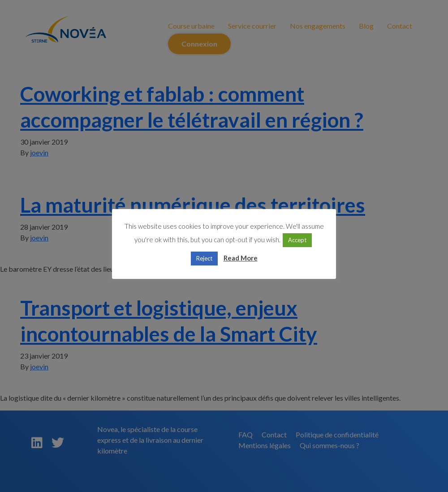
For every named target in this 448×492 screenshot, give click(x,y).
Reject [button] (204, 258)
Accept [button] (297, 240)
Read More (241, 258)
